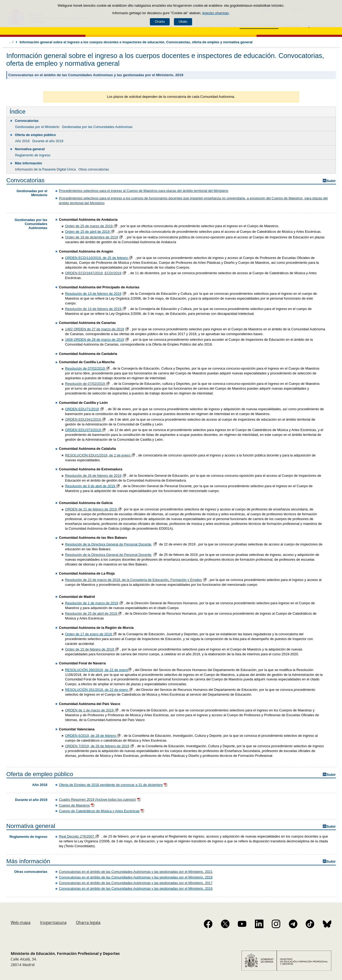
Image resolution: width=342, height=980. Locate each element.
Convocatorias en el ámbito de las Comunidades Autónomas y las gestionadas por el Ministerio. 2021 (136, 872)
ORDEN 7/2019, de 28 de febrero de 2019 (97, 746)
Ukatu (183, 22)
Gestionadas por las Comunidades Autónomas (97, 127)
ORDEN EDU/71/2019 (82, 409)
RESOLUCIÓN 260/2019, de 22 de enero (97, 670)
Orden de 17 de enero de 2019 (89, 634)
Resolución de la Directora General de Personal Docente (108, 544)
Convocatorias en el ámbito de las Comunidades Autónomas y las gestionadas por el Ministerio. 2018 (136, 877)
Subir (331, 181)
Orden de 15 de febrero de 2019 (90, 649)
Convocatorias (27, 121)
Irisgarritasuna (53, 922)
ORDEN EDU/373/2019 (83, 430)
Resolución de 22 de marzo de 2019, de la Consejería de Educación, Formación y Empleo (133, 580)
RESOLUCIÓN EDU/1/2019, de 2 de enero (98, 455)
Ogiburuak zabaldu (11, 42)
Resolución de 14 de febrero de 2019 (93, 294)
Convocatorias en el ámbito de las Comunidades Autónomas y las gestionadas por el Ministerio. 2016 (136, 888)
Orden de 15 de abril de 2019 (88, 232)
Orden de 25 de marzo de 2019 (89, 226)
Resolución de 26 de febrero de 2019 (93, 476)
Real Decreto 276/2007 (77, 836)
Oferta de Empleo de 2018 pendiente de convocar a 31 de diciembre (111, 785)
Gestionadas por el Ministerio (37, 127)
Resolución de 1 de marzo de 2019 (92, 603)
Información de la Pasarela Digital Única (45, 169)
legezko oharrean (215, 13)
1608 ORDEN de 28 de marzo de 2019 (95, 340)
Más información (29, 163)
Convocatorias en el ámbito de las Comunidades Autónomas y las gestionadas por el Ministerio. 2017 (136, 883)
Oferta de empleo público (36, 135)
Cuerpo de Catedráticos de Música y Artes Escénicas (99, 811)
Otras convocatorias (94, 169)
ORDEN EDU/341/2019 (83, 419)
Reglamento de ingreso (33, 155)
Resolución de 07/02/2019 (85, 368)
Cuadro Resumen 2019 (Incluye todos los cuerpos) (98, 799)
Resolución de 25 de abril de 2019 (92, 613)
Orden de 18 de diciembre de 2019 (92, 237)
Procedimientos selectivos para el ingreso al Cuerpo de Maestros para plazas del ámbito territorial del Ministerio (144, 191)
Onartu (160, 22)
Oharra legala (88, 922)
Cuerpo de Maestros (75, 805)
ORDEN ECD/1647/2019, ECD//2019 (93, 273)
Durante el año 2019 (48, 141)
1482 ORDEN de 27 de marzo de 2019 (95, 329)
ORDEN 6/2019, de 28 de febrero (91, 736)
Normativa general (30, 149)
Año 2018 (22, 141)
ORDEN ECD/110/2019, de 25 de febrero (97, 258)
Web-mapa (21, 922)
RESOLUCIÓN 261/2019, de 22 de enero (97, 690)
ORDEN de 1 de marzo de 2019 (90, 710)
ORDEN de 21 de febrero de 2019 (92, 509)
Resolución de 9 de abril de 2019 (91, 486)
